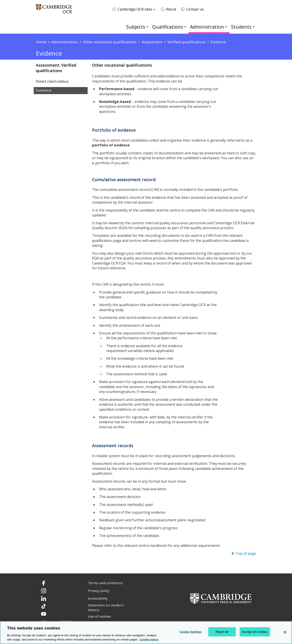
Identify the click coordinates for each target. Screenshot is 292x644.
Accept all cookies (255, 632)
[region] (146, 633)
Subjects (136, 27)
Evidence (44, 90)
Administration (207, 27)
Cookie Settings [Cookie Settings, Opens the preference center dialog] (191, 632)
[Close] (285, 632)
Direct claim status (52, 81)
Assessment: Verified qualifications (56, 68)
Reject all (222, 632)
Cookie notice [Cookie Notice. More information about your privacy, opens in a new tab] (149, 639)
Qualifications (168, 27)
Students (241, 27)
